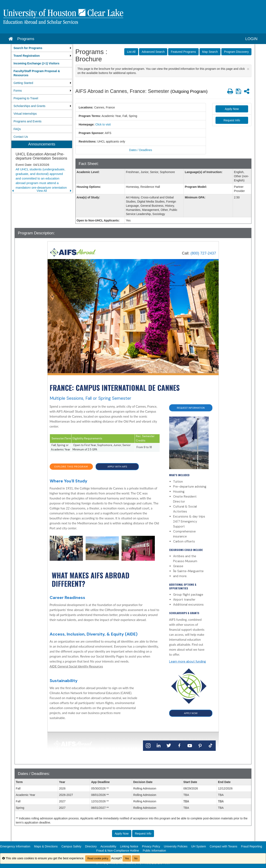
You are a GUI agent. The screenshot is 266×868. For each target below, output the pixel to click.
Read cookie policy (98, 858)
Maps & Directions (46, 846)
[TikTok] (211, 745)
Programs (26, 39)
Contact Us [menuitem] (21, 137)
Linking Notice (129, 846)
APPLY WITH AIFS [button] (117, 467)
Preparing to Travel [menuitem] (26, 98)
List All (131, 52)
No (136, 858)
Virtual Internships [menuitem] (25, 114)
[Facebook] (179, 745)
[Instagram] (148, 745)
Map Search (210, 52)
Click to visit (103, 124)
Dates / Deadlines (141, 150)
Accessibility (108, 846)
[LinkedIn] (159, 745)
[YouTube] (190, 745)
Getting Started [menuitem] (23, 83)
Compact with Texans (224, 846)
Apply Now (232, 109)
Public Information (154, 851)
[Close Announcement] (248, 69)
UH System (199, 846)
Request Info (232, 120)
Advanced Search (153, 52)
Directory (91, 846)
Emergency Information (15, 846)
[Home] (73, 252)
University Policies (176, 846)
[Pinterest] (200, 745)
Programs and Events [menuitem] (28, 121)
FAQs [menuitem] (17, 129)
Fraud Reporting (252, 846)
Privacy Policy (151, 846)
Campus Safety (71, 846)
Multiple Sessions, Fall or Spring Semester (91, 398)
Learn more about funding (188, 661)
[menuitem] (42, 48)
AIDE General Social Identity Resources (76, 666)
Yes (127, 858)
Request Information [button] (191, 408)
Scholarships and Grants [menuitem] (29, 106)
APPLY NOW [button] (191, 713)
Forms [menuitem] (18, 91)
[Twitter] (169, 745)
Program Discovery (236, 52)
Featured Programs (183, 52)
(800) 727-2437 (203, 253)
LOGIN (251, 39)
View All (42, 191)
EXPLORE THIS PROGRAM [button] (71, 467)
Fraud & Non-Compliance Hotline (118, 851)
